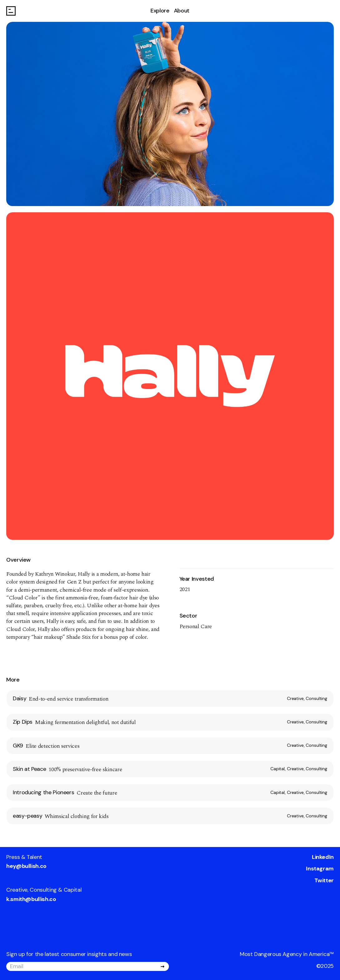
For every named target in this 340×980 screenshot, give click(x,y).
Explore (160, 11)
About (182, 11)
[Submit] (163, 967)
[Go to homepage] (11, 11)
